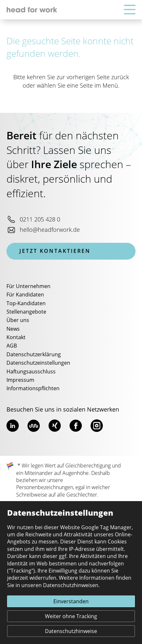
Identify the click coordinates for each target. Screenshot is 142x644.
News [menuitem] (13, 329)
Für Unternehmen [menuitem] (28, 286)
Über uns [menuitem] (18, 320)
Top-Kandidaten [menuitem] (26, 304)
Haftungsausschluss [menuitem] (31, 372)
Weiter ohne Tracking (71, 617)
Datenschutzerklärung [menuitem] (34, 355)
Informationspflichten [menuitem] (33, 389)
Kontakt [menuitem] (16, 338)
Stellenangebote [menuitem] (26, 312)
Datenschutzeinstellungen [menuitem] (38, 363)
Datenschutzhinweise (71, 631)
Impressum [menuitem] (20, 380)
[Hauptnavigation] (130, 10)
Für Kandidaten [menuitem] (25, 295)
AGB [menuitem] (12, 346)
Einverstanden (71, 602)
